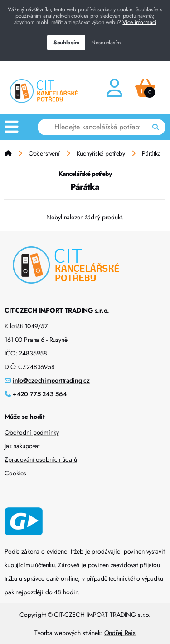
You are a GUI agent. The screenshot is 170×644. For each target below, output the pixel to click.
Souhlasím (66, 43)
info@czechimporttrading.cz (51, 380)
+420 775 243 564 (40, 394)
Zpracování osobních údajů (41, 459)
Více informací (139, 22)
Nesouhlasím (106, 43)
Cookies (15, 473)
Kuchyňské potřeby (101, 153)
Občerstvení (44, 153)
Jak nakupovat (22, 446)
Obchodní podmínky (32, 432)
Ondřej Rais (120, 633)
